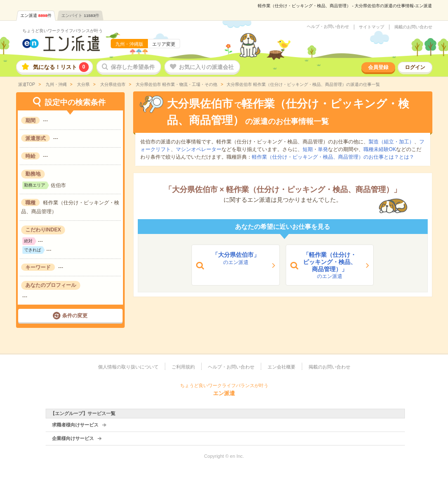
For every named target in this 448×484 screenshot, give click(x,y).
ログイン (415, 67)
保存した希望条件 (133, 67)
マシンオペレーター (199, 149)
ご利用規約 (183, 367)
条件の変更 (75, 316)
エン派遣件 (36, 15)
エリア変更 (164, 44)
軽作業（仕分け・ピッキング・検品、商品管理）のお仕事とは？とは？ (333, 157)
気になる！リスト (61, 67)
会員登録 (378, 67)
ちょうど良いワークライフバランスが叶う (63, 31)
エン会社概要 (281, 367)
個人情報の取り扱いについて (128, 367)
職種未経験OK (380, 149)
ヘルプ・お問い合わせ (328, 27)
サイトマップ (372, 27)
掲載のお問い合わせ (413, 27)
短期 (308, 149)
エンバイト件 (80, 15)
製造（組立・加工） (391, 142)
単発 (323, 149)
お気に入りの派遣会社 (206, 67)
